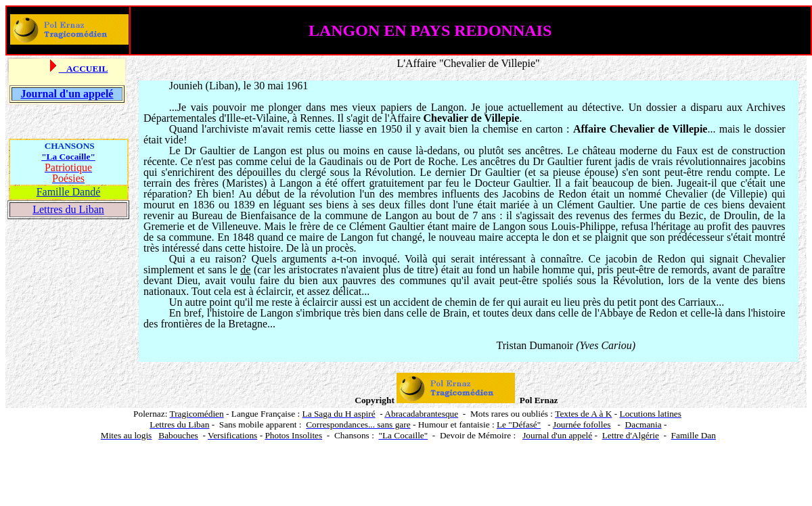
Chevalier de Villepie (489, 63)
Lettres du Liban (68, 209)
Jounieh (186, 86)
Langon (270, 151)
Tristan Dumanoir (535, 345)
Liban (222, 86)
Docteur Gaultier (512, 183)
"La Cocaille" (68, 157)
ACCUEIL (87, 69)
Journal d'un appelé (67, 94)
